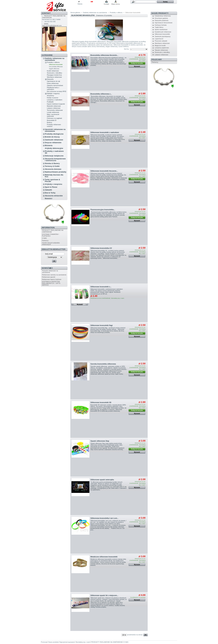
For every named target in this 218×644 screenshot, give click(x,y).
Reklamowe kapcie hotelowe (52, 279)
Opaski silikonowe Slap (100, 441)
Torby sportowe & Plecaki (52, 180)
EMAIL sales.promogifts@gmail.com (52, 25)
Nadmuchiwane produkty (56, 172)
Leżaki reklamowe (53, 112)
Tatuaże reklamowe (161, 50)
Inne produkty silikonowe (56, 67)
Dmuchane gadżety (161, 18)
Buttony (49, 122)
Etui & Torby (50, 193)
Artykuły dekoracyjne (54, 148)
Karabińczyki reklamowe (163, 32)
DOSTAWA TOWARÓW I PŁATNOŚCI (50, 235)
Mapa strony (116, 4)
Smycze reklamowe (53, 143)
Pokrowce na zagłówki (54, 118)
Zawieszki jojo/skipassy (163, 36)
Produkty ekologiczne (54, 134)
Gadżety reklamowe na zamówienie (54, 59)
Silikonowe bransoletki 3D (101, 402)
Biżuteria (49, 145)
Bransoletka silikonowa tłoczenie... (104, 55)
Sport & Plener (51, 187)
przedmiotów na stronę (135, 635)
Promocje (44, 642)
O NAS (44, 238)
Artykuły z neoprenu (53, 184)
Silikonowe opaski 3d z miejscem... (104, 595)
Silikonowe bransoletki (56, 65)
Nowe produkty (53, 642)
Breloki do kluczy (52, 137)
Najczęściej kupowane (67, 642)
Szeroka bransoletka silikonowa (103, 364)
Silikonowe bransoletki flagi (102, 325)
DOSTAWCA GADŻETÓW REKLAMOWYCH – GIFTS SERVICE (51, 283)
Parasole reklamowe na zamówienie (50, 272)
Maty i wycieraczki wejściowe (53, 115)
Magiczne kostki (160, 45)
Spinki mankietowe (161, 29)
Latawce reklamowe (54, 108)
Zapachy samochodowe (55, 85)
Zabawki (48, 190)
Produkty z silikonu (53, 62)
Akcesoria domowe (53, 169)
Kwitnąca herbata (161, 25)
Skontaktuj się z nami (83, 642)
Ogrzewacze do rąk (53, 81)
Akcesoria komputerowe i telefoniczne (55, 160)
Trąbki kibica (159, 27)
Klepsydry (50, 79)
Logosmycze (159, 39)
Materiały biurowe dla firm (54, 176)
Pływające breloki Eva (54, 75)
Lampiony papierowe (162, 48)
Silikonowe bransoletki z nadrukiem (105, 132)
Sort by (126, 49)
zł (79, 2)
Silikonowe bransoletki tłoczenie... (104, 171)
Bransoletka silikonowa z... (101, 94)
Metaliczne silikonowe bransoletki (104, 557)
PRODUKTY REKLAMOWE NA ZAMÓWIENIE (107, 642)
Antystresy (50, 96)
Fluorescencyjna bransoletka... (103, 210)
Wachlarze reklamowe (54, 77)
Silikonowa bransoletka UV (101, 248)
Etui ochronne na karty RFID (57, 91)
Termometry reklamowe (55, 110)
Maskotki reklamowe (54, 106)
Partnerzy (45, 241)
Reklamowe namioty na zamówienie (54, 275)
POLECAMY (157, 59)
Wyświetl (137, 66)
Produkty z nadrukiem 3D (54, 152)
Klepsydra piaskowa (162, 20)
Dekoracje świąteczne (54, 156)
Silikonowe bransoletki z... (101, 287)
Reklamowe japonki (49, 277)
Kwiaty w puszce (52, 98)
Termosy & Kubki (52, 166)
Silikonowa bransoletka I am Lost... (104, 518)
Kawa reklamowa (53, 83)
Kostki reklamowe (53, 71)
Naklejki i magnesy (53, 93)
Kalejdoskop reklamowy (163, 16)
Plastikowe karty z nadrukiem (53, 88)
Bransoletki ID (52, 120)
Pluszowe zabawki (161, 41)
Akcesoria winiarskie (54, 196)
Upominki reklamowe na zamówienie (55, 130)
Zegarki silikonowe (54, 69)
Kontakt (106, 4)
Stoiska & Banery (52, 163)
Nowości (48, 198)
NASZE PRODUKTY (160, 13)
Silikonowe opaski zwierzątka (102, 480)
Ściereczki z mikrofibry (54, 73)
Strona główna (75, 13)
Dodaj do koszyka (137, 63)
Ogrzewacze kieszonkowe (164, 23)
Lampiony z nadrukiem (55, 100)
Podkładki (50, 102)
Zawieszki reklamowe (54, 140)
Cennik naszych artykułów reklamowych (51, 244)
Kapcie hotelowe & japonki (56, 104)
